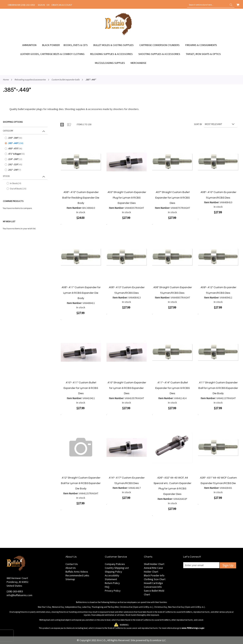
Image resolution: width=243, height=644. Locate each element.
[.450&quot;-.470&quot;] (25, 149)
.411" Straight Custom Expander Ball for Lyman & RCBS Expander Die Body (218, 388)
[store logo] (119, 35)
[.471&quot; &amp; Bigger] (25, 154)
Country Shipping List (117, 568)
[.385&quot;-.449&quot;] (25, 143)
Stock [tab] (6, 176)
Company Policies (115, 564)
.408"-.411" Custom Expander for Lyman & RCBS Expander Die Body (81, 293)
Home (6, 80)
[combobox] (211, 5)
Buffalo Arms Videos (77, 572)
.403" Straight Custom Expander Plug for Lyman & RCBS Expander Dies (127, 198)
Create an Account (62, 5)
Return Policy (112, 583)
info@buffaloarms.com (19, 595)
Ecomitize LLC (158, 640)
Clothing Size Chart (155, 579)
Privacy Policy (113, 591)
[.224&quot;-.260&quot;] (25, 159)
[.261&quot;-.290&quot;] (25, 170)
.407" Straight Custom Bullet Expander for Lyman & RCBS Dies (172, 198)
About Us (71, 568)
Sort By (198, 124)
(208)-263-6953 (15, 591)
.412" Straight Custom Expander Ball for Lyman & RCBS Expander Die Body (81, 483)
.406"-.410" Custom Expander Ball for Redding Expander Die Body (81, 198)
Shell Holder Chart (154, 564)
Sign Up (228, 565)
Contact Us (72, 564)
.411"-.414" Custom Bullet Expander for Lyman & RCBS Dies (172, 388)
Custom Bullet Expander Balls (65, 80)
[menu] (121, 54)
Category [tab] (8, 131)
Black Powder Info (154, 575)
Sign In (41, 5)
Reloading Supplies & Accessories (30, 80)
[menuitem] (31, 45)
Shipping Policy (113, 572)
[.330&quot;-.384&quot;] (25, 138)
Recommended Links (77, 575)
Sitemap (70, 579)
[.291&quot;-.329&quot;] (25, 165)
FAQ (107, 587)
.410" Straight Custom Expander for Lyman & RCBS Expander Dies (127, 388)
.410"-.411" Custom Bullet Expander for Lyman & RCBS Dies (81, 388)
